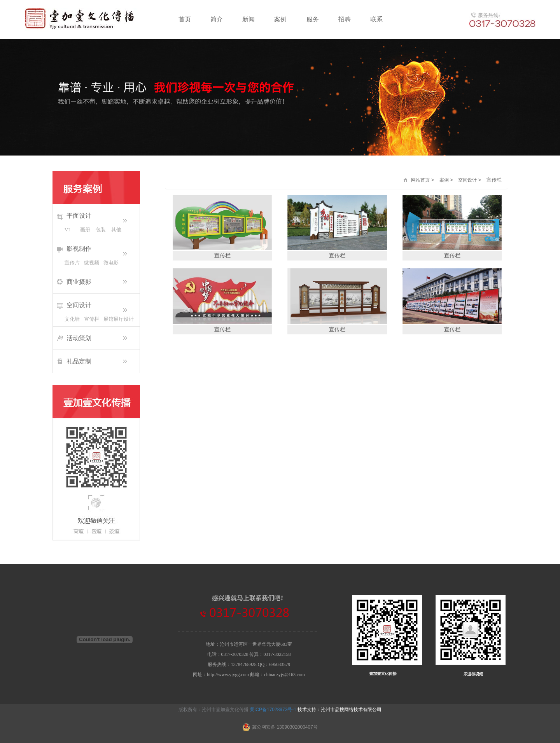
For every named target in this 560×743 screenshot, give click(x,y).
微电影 (111, 263)
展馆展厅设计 (113, 319)
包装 (101, 230)
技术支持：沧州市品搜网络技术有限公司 (339, 710)
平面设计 (79, 216)
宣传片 (72, 263)
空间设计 (79, 305)
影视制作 (79, 249)
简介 (217, 19)
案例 (280, 19)
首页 (185, 19)
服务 (313, 19)
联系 (376, 19)
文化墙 (72, 319)
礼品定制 (79, 361)
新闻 (248, 19)
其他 (116, 230)
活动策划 (79, 338)
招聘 (345, 19)
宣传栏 (92, 319)
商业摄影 (79, 282)
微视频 (92, 263)
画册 (85, 230)
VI (67, 230)
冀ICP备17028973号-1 (273, 710)
